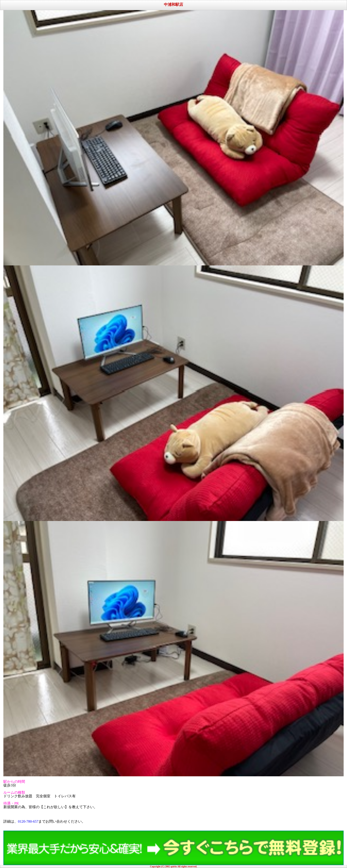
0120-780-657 (28, 821)
